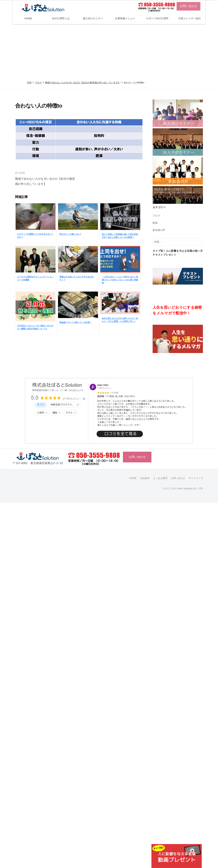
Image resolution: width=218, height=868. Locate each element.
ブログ (38, 83)
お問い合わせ (188, 6)
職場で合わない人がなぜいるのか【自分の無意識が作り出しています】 (83, 83)
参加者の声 (159, 230)
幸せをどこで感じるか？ (70, 234)
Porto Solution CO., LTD (190, 489)
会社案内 (145, 478)
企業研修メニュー (125, 18)
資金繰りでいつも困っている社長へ (75, 322)
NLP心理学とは (61, 18)
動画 (155, 223)
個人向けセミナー (93, 18)
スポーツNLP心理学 (157, 18)
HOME (28, 18)
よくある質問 (160, 478)
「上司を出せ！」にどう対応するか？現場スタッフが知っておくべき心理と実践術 (120, 280)
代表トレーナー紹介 (190, 18)
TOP (29, 83)
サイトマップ (196, 478)
